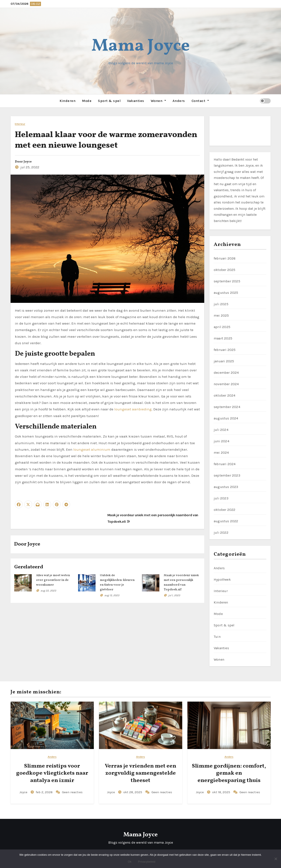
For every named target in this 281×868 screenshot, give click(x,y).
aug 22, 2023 (48, 590)
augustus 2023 (226, 487)
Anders (179, 101)
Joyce (28, 162)
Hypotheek (222, 579)
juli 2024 (221, 429)
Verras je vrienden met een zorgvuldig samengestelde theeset (140, 773)
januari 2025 (224, 361)
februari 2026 (225, 258)
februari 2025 (225, 350)
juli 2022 (221, 532)
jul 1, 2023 (174, 595)
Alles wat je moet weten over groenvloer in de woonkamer (53, 580)
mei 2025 (221, 315)
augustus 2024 (226, 418)
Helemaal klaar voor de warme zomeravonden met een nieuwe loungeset (106, 140)
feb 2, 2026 (45, 792)
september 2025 (227, 281)
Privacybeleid (147, 862)
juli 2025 (221, 304)
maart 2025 (223, 338)
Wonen (158, 101)
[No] (276, 859)
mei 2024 (221, 452)
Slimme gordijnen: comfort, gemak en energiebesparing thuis (229, 773)
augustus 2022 (226, 521)
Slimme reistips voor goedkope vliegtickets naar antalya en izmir (52, 773)
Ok (130, 862)
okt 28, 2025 (133, 792)
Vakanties (136, 101)
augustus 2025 (226, 292)
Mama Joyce (141, 46)
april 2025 (222, 327)
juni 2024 (221, 441)
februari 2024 (225, 464)
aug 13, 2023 (112, 595)
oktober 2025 (224, 270)
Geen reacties (72, 792)
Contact (200, 101)
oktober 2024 (224, 395)
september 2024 (227, 407)
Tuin (217, 636)
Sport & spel (109, 101)
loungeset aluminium (92, 449)
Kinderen (68, 101)
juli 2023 (221, 498)
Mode (87, 101)
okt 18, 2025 (222, 792)
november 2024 (226, 384)
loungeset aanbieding (133, 409)
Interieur (20, 124)
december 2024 (226, 372)
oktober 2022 (224, 509)
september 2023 (227, 475)
